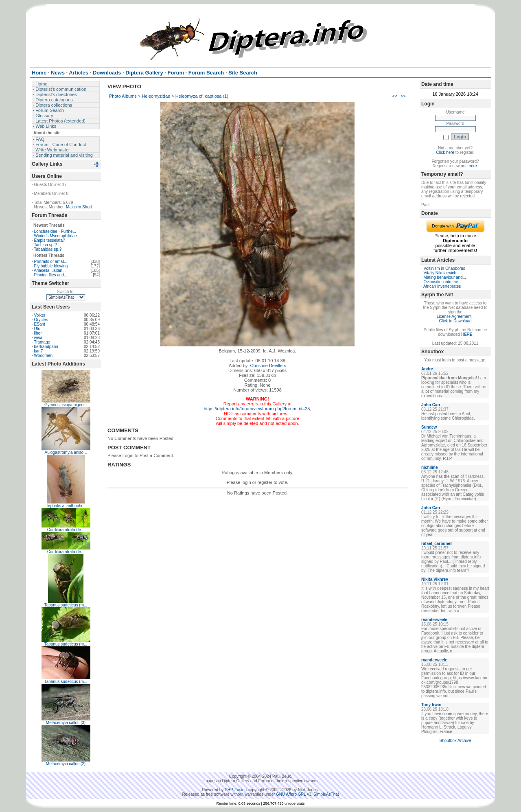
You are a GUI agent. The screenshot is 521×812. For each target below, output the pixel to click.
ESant (40, 324)
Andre (427, 369)
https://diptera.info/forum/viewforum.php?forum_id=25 (257, 409)
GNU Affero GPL (291, 794)
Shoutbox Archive (455, 741)
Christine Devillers (268, 366)
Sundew (429, 427)
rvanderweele (434, 620)
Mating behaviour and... (445, 277)
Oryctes (41, 320)
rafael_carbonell (437, 544)
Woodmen (43, 356)
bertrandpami (46, 347)
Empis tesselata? (50, 240)
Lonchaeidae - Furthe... (55, 231)
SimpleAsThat (326, 794)
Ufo (37, 329)
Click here (445, 152)
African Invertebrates (442, 286)
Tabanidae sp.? (48, 249)
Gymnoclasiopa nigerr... (66, 405)
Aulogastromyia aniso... (66, 452)
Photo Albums (123, 96)
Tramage (42, 342)
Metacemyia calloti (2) (66, 764)
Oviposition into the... (443, 282)
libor (38, 333)
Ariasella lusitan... (50, 270)
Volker (40, 315)
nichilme (430, 467)
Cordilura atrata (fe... (66, 530)
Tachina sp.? (45, 245)
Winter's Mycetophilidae (56, 236)
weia (38, 338)
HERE (467, 334)
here (473, 166)
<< (395, 96)
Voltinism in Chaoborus (444, 268)
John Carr (431, 405)
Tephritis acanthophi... (66, 506)
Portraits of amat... (51, 262)
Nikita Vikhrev (435, 579)
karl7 (39, 351)
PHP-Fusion (236, 790)
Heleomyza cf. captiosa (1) (202, 96)
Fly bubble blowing (51, 266)
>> (403, 96)
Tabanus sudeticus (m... (66, 605)
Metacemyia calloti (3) (66, 723)
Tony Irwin (431, 705)
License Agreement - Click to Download (455, 319)
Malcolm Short (79, 207)
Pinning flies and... (51, 275)
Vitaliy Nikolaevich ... (442, 273)
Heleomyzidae (156, 96)
